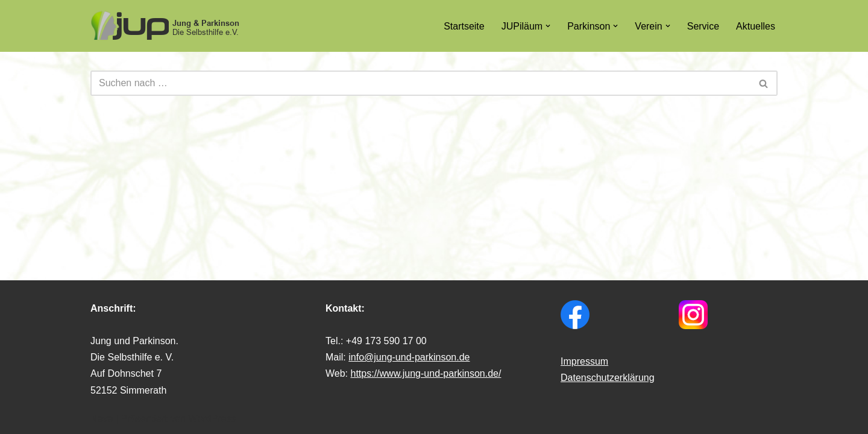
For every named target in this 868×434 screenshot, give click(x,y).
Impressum (584, 361)
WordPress (212, 419)
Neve (102, 419)
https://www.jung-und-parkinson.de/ (426, 373)
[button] (548, 26)
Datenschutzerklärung (608, 378)
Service (703, 26)
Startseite (464, 26)
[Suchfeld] (420, 83)
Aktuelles (756, 26)
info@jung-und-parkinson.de (409, 357)
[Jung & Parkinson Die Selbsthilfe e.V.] (166, 26)
